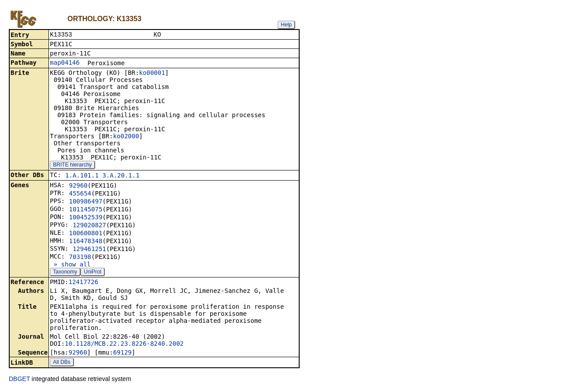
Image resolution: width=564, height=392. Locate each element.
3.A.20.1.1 (121, 176)
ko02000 (126, 137)
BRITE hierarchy (72, 166)
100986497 (85, 202)
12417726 (83, 283)
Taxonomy (65, 273)
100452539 (85, 218)
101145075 (85, 210)
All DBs (61, 363)
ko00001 (152, 74)
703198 (80, 258)
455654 (80, 194)
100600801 (85, 234)
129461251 (89, 250)
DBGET (19, 380)
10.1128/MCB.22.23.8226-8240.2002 (124, 344)
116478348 (85, 242)
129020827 (89, 226)
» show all (70, 265)
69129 (122, 353)
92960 (78, 186)
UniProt (93, 273)
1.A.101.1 (82, 176)
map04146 (65, 63)
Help (286, 25)
